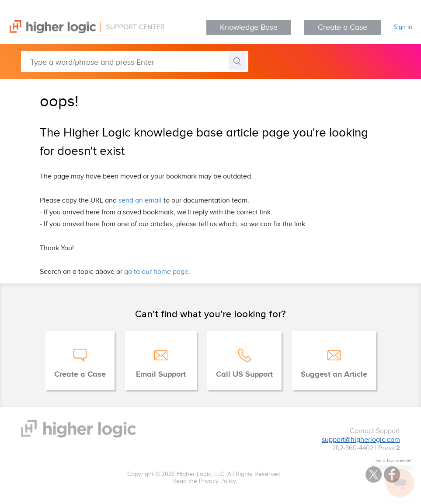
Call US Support (244, 374)
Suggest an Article (334, 374)
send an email (140, 201)
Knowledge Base (249, 27)
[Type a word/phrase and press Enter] (135, 61)
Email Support (161, 374)
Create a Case (343, 27)
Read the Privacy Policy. (205, 481)
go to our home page (156, 272)
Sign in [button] (403, 27)
